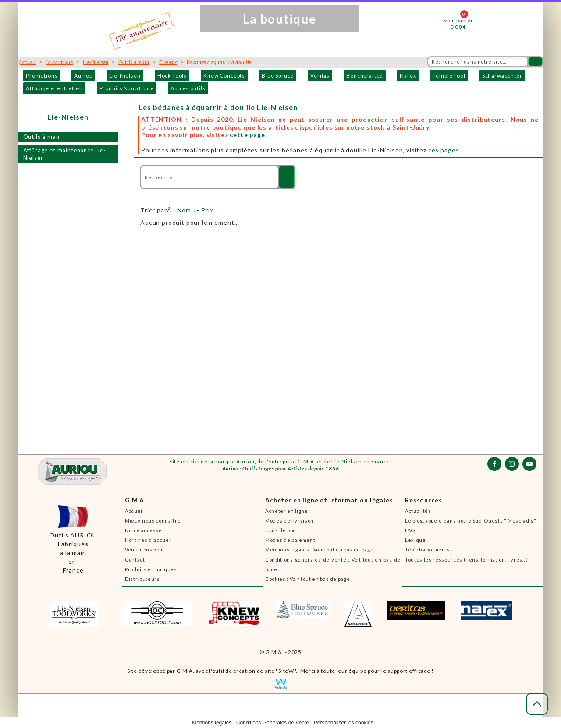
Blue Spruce (278, 76)
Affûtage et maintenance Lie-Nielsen (65, 154)
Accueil (135, 511)
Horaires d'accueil (149, 540)
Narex (408, 76)
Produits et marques (151, 569)
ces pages (444, 150)
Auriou (83, 76)
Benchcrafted (365, 76)
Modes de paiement (290, 540)
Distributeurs (142, 579)
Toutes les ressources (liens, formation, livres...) (467, 560)
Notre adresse (144, 530)
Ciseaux (168, 62)
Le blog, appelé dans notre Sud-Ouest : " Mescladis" (471, 521)
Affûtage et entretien (54, 88)
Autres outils (188, 88)
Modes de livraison (289, 521)
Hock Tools (172, 76)
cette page (247, 135)
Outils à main (42, 137)
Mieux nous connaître (153, 521)
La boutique (59, 62)
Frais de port (281, 530)
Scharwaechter (502, 76)
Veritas (320, 76)
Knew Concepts (224, 76)
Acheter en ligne (287, 511)
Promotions (42, 76)
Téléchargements (428, 550)
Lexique (415, 540)
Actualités (418, 511)
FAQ (410, 530)
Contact (135, 560)
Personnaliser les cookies (344, 723)
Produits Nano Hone (127, 88)
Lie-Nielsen (125, 76)
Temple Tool (449, 76)
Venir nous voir (144, 550)
